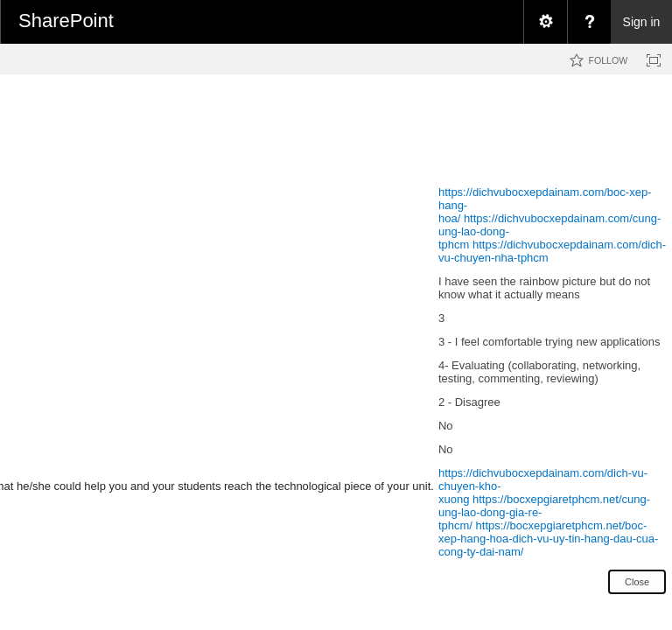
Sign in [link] (642, 22)
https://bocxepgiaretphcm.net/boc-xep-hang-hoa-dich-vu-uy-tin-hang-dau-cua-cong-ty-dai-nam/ (548, 539)
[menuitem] (545, 22)
